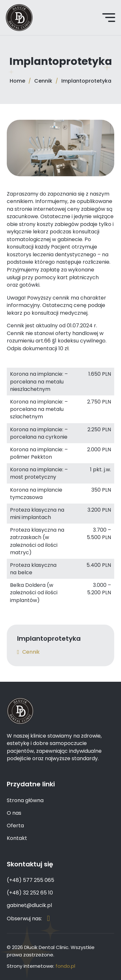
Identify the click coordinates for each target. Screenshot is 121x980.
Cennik (43, 81)
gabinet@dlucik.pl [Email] (29, 905)
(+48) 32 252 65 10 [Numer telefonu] (30, 893)
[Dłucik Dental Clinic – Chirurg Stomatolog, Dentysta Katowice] (19, 18)
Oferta (15, 826)
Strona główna (25, 800)
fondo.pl (65, 966)
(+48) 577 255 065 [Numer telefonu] (30, 880)
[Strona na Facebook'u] (49, 919)
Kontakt (17, 838)
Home (17, 81)
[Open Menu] (109, 17)
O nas (14, 813)
